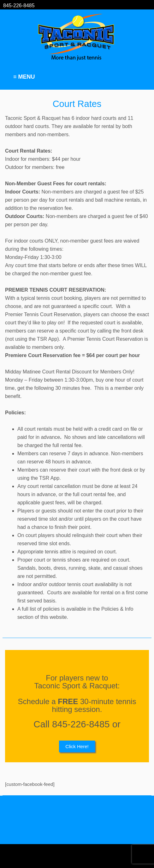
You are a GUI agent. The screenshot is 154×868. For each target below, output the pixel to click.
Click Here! (77, 746)
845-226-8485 (19, 6)
